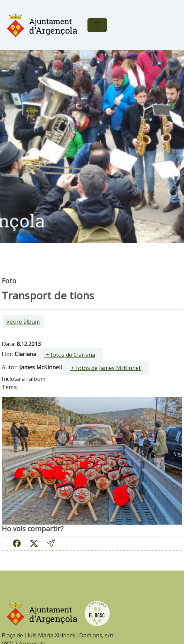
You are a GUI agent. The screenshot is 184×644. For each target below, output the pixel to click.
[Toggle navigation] (97, 25)
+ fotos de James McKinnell (106, 368)
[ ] (70, 355)
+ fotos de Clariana (70, 355)
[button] (51, 544)
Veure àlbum (23, 322)
